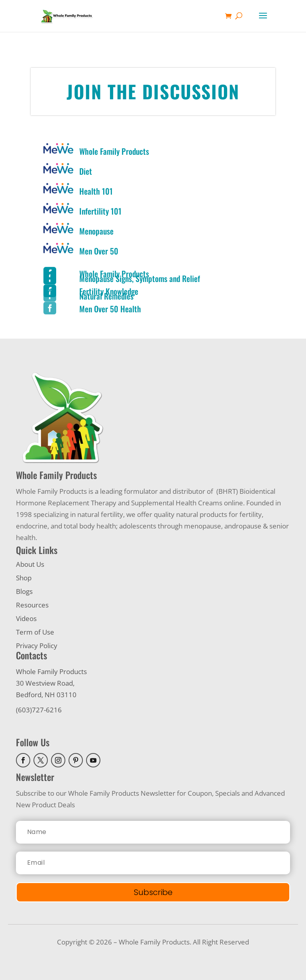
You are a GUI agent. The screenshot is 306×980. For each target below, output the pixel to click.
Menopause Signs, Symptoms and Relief (140, 278)
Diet (86, 171)
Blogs (24, 591)
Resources (32, 605)
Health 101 (96, 191)
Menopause (96, 231)
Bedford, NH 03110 (46, 695)
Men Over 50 (99, 251)
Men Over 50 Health (110, 309)
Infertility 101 (100, 211)
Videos (26, 618)
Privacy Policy (37, 646)
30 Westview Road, (45, 683)
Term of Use (35, 632)
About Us (30, 564)
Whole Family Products (114, 151)
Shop (24, 578)
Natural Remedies (106, 296)
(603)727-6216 (39, 710)
